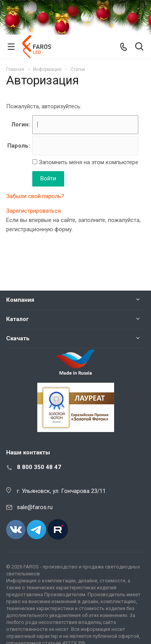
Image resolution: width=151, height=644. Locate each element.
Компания (20, 300)
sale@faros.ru (35, 507)
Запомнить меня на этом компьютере (88, 162)
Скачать (18, 338)
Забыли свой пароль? (35, 196)
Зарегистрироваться (33, 211)
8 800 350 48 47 (39, 467)
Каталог (17, 319)
